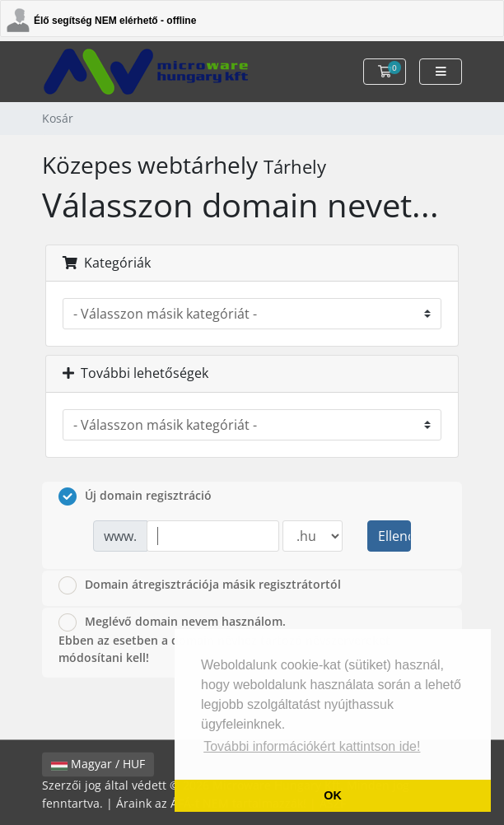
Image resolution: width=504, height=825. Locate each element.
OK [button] (333, 795)
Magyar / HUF (98, 764)
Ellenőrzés (394, 536)
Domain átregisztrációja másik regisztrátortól (200, 585)
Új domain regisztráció (135, 496)
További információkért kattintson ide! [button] (312, 746)
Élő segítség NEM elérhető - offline (115, 21)
